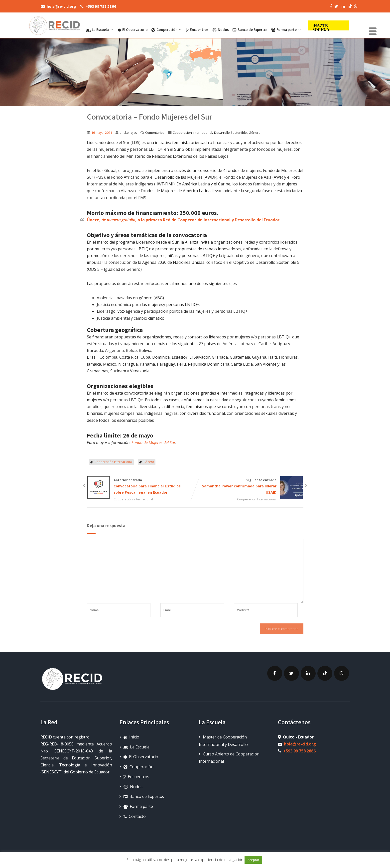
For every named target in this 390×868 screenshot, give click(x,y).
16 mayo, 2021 (102, 133)
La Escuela (100, 26)
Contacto (135, 816)
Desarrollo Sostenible (230, 133)
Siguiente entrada (249, 487)
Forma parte (287, 26)
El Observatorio (133, 26)
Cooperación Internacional (192, 133)
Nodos (221, 26)
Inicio (131, 737)
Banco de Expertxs (250, 26)
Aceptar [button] (253, 860)
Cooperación (167, 26)
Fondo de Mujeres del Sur (153, 442)
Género (255, 133)
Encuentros (197, 26)
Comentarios (155, 133)
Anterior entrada (141, 487)
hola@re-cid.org (300, 744)
